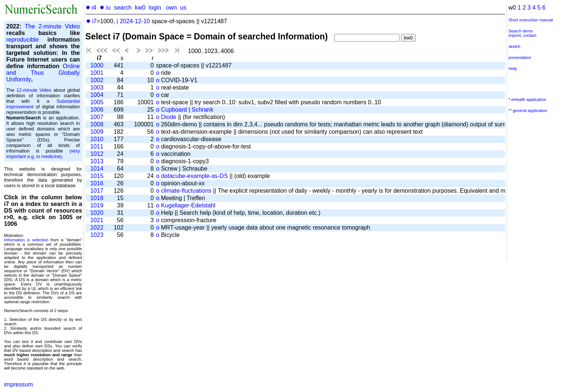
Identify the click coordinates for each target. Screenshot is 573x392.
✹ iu (105, 8)
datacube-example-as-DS (194, 176)
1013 (97, 161)
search (123, 8)
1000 (97, 65)
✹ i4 (91, 8)
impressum (18, 384)
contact (530, 35)
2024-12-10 (135, 21)
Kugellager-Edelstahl (188, 205)
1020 (97, 213)
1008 (97, 124)
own (172, 8)
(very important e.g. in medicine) (43, 154)
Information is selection (26, 240)
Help (513, 69)
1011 (97, 146)
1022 (97, 227)
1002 (97, 80)
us (183, 8)
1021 (97, 220)
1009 (97, 132)
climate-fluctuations (186, 191)
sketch (514, 46)
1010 (97, 139)
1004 (97, 95)
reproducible (22, 40)
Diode (169, 117)
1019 (97, 205)
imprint (515, 35)
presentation (520, 57)
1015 (97, 176)
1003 (97, 87)
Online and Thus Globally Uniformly (43, 73)
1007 (97, 117)
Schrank (202, 110)
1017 (97, 191)
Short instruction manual (531, 20)
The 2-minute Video (52, 26)
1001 (97, 73)
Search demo (521, 31)
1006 (97, 110)
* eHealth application (527, 99)
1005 (97, 102)
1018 (97, 198)
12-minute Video (34, 90)
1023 (97, 235)
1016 (97, 183)
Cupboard (174, 110)
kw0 (140, 8)
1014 (97, 169)
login (155, 8)
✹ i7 (91, 21)
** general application (528, 111)
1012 (97, 154)
